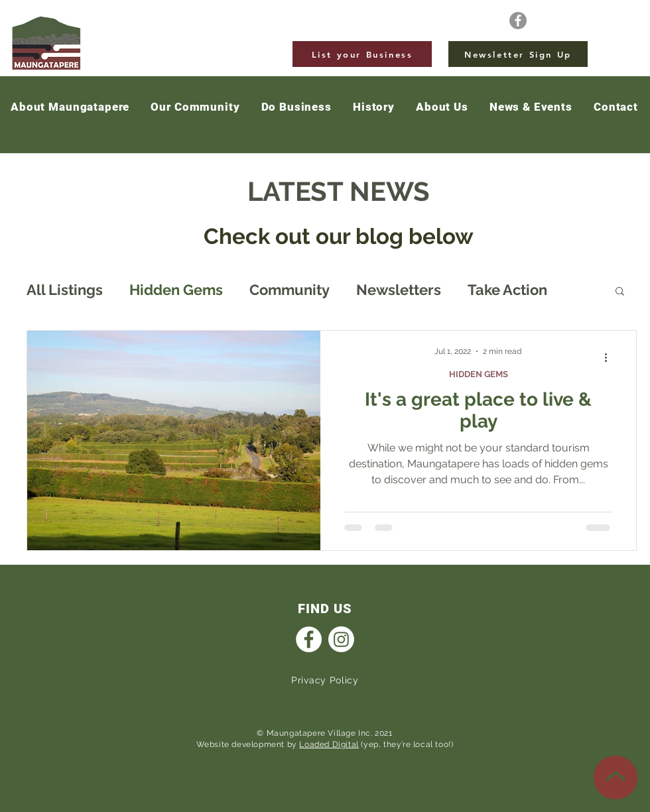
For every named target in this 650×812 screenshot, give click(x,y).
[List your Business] (362, 54)
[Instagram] (341, 639)
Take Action (507, 290)
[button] (531, 107)
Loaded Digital (329, 744)
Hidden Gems (176, 290)
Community (290, 290)
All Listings (65, 290)
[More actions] (610, 358)
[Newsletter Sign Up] (518, 54)
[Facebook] (518, 21)
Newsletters (399, 290)
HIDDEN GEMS (479, 374)
